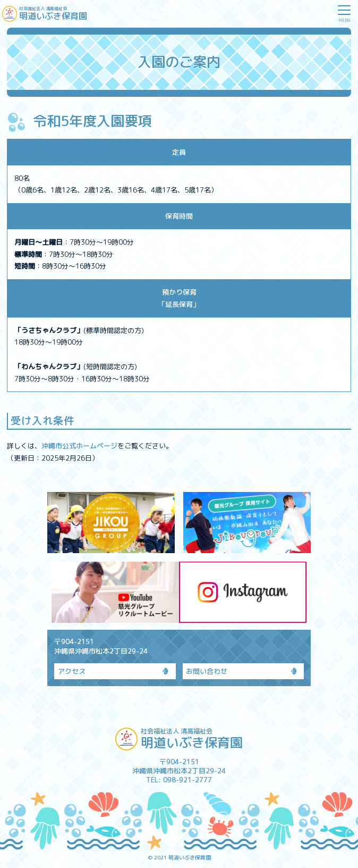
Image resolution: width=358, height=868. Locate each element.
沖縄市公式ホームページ (79, 446)
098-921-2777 (187, 780)
